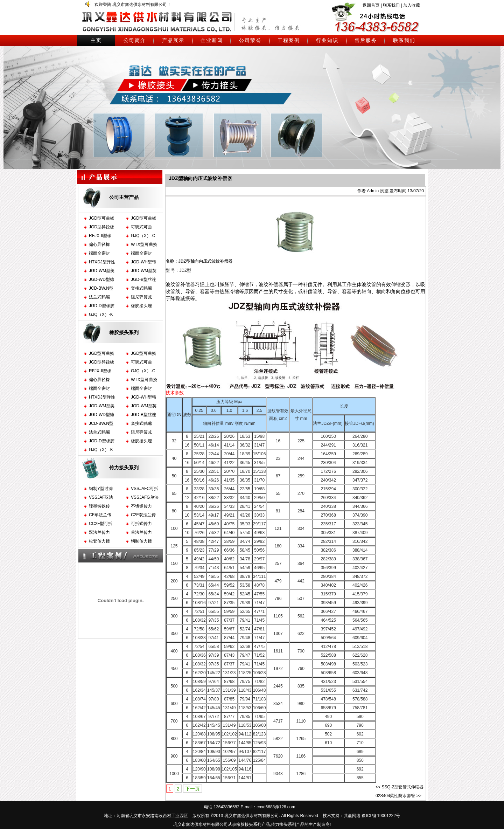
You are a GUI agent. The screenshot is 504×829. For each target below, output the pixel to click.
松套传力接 (99, 541)
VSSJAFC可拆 (145, 489)
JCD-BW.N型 (101, 288)
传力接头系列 (124, 468)
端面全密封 (99, 253)
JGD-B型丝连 (143, 279)
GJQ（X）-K (101, 315)
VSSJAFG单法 (145, 497)
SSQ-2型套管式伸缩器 (402, 787)
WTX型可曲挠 (144, 244)
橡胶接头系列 (124, 332)
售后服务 (366, 40)
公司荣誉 (250, 40)
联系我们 (391, 5)
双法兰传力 (99, 532)
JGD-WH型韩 (143, 262)
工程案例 (289, 40)
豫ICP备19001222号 (381, 816)
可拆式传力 (141, 524)
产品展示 (173, 40)
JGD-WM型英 (144, 271)
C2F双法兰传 (143, 515)
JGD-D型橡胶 (102, 306)
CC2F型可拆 (101, 524)
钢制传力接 (141, 541)
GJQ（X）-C (143, 236)
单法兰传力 (141, 532)
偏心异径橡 (99, 244)
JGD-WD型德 (101, 279)
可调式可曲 (141, 227)
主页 (96, 40)
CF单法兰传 (100, 515)
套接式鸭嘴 (141, 288)
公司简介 (135, 40)
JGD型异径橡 (101, 227)
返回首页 (371, 5)
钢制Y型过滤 (101, 489)
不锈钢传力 (141, 506)
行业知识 (327, 40)
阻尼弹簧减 (141, 297)
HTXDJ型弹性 (102, 262)
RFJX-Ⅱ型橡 (100, 236)
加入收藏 (412, 5)
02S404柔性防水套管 (395, 796)
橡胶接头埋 (141, 306)
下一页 (192, 789)
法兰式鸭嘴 (99, 297)
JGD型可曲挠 (101, 218)
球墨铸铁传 (99, 506)
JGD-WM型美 (102, 271)
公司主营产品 (124, 197)
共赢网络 (352, 816)
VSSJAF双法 (101, 497)
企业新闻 (212, 40)
